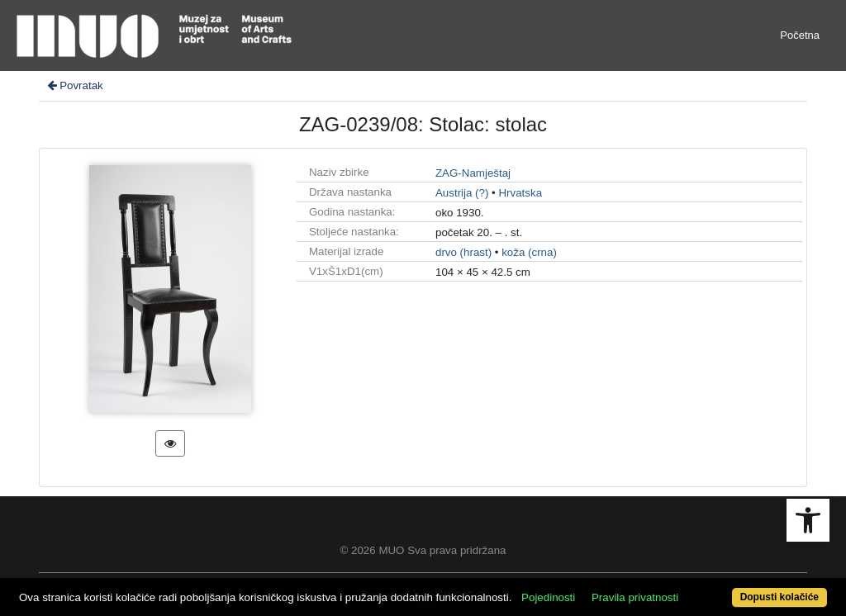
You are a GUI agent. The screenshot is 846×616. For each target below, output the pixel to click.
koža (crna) (529, 252)
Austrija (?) (462, 193)
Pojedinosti (548, 597)
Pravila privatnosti (635, 597)
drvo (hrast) (463, 252)
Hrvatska (520, 193)
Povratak (74, 85)
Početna (800, 35)
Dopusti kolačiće (779, 597)
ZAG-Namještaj (473, 173)
